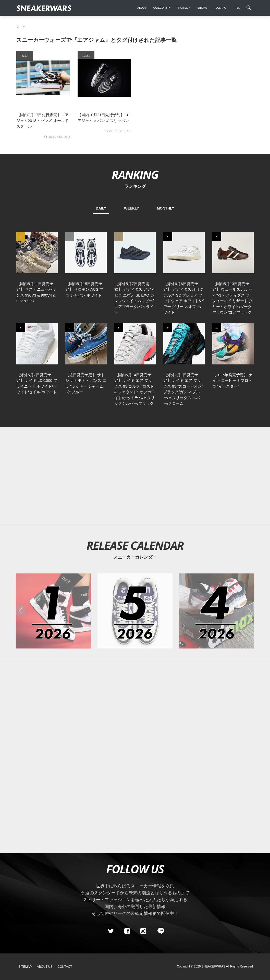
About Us (45, 967)
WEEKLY (132, 208)
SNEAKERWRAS (213, 966)
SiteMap (25, 967)
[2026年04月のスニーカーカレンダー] (217, 611)
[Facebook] (127, 931)
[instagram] (143, 931)
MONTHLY (166, 208)
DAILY (101, 208)
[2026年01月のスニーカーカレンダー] (53, 611)
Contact (65, 967)
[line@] (159, 931)
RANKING (135, 174)
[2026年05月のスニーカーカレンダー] (135, 611)
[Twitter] (111, 931)
